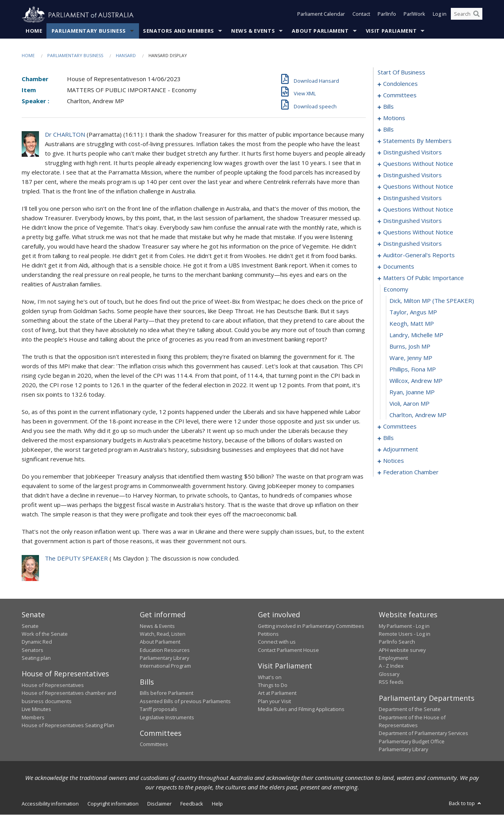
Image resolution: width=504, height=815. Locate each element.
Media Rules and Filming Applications (301, 709)
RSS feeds (391, 682)
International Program (165, 666)
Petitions (268, 634)
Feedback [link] (192, 804)
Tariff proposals (158, 709)
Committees (154, 744)
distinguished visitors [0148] (412, 244)
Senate (30, 626)
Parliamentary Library (164, 658)
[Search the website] (467, 15)
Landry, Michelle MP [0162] (416, 335)
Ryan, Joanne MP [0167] (412, 392)
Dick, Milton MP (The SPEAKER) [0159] (432, 301)
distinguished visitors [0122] (412, 175)
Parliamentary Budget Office (412, 741)
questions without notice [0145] (418, 232)
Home (34, 31)
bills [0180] (388, 438)
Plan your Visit (274, 701)
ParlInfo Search (397, 642)
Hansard (126, 56)
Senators (32, 650)
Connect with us (277, 642)
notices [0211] (394, 461)
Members (33, 717)
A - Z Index (391, 666)
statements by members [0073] (417, 141)
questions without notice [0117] (418, 164)
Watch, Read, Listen (163, 634)
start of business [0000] (401, 72)
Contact (361, 15)
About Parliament (320, 31)
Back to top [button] (466, 804)
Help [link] (217, 804)
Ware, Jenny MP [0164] (411, 358)
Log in (440, 15)
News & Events (253, 31)
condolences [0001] (400, 84)
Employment (393, 658)
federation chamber (411, 472)
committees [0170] (400, 427)
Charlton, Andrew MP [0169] (418, 415)
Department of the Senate (410, 709)
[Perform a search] (476, 15)
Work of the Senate (45, 634)
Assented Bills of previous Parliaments (185, 701)
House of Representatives (53, 685)
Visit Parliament (391, 31)
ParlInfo (387, 15)
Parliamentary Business (89, 31)
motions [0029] (394, 118)
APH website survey (402, 650)
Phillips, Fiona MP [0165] (413, 369)
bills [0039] (388, 130)
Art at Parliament (277, 693)
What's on (270, 677)
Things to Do (273, 685)
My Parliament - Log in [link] (404, 626)
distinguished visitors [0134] (412, 198)
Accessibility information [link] (50, 804)
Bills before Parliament (167, 693)
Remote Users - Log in (405, 634)
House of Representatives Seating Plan (68, 726)
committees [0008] (400, 95)
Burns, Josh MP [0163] (410, 347)
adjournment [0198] (401, 449)
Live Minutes (36, 709)
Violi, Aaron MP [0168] (409, 404)
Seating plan (36, 658)
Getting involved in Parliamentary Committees (311, 626)
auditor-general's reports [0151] (419, 255)
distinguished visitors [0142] (412, 221)
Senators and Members (179, 31)
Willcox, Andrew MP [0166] (416, 381)
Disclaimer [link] (159, 804)
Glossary (389, 674)
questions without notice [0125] (418, 187)
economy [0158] (396, 290)
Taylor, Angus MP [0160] (413, 312)
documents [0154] (399, 267)
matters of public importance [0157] (423, 278)
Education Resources (165, 650)
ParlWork (414, 15)
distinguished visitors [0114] (412, 152)
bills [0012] (388, 107)
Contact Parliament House (288, 650)
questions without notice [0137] (418, 210)
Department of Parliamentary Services (423, 733)
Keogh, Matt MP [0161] (412, 324)
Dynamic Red (37, 642)
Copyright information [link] (113, 804)
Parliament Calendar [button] (321, 15)
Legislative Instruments (167, 717)
